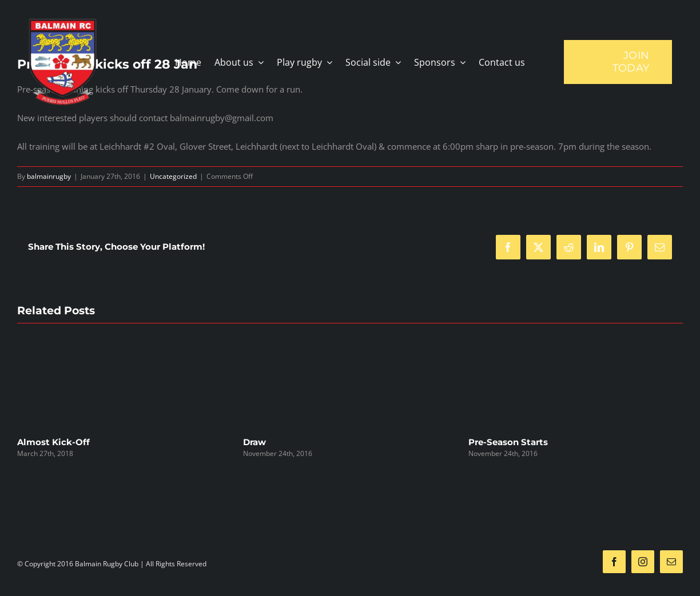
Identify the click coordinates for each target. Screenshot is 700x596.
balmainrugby (49, 176)
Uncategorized (173, 176)
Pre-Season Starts (508, 442)
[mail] (671, 562)
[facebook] (614, 562)
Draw (254, 442)
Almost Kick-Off (53, 442)
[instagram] (643, 562)
